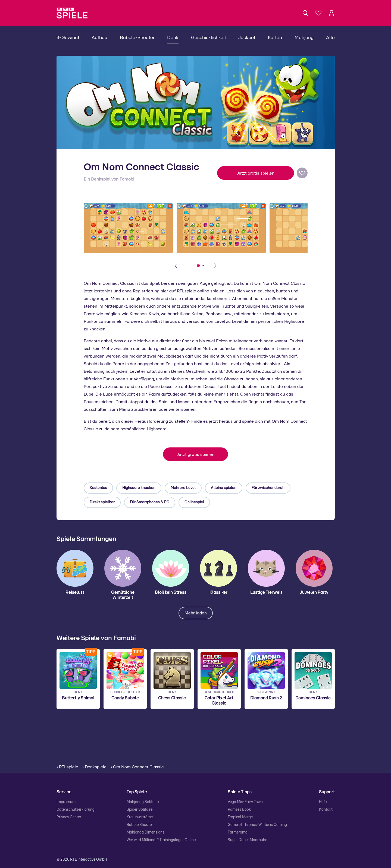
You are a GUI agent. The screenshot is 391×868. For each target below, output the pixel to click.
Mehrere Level (183, 488)
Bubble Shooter (140, 825)
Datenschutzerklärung (76, 810)
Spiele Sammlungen (86, 539)
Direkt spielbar (102, 502)
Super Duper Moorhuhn (248, 840)
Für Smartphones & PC (150, 502)
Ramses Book (239, 810)
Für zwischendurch (268, 488)
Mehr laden (196, 613)
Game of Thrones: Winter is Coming (257, 825)
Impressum (66, 802)
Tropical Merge (240, 817)
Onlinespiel (194, 502)
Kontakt (326, 810)
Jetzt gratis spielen (256, 173)
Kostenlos (98, 488)
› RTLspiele (67, 767)
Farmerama (238, 832)
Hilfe (323, 802)
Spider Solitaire (140, 810)
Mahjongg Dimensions (146, 832)
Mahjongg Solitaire (143, 802)
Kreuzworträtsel (140, 817)
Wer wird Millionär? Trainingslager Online (161, 840)
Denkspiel (101, 179)
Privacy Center (69, 817)
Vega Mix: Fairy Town (245, 802)
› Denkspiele (94, 767)
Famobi (127, 179)
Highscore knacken (139, 488)
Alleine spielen (224, 488)
